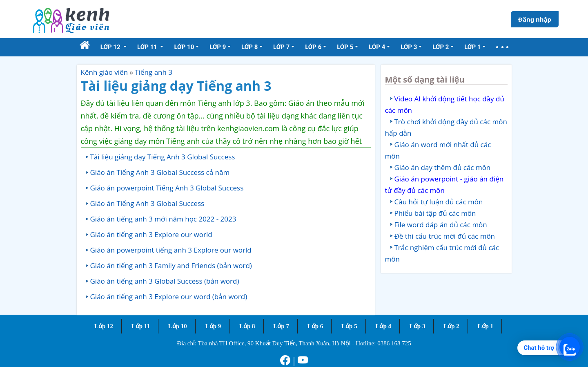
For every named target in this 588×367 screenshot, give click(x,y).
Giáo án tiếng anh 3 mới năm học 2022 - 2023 (163, 219)
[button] (502, 47)
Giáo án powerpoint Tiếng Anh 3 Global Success (167, 188)
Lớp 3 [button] (409, 47)
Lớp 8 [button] (249, 47)
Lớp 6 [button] (313, 47)
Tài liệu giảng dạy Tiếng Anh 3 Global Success (163, 157)
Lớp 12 (104, 326)
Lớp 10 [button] (184, 47)
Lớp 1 (486, 326)
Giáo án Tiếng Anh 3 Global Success (147, 203)
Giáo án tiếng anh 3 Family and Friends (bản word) (171, 265)
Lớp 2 (451, 326)
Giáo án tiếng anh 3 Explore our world (151, 234)
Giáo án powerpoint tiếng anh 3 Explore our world (171, 250)
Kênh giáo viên (105, 72)
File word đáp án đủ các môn (441, 225)
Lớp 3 (418, 326)
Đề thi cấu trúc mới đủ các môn (445, 236)
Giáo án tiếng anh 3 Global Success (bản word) (165, 281)
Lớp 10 (178, 326)
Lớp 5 (349, 326)
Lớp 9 (213, 326)
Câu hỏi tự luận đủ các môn (439, 202)
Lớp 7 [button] (281, 47)
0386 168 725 (394, 343)
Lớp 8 (247, 326)
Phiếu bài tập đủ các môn (435, 213)
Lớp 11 (141, 326)
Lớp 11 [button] (148, 47)
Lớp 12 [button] (111, 47)
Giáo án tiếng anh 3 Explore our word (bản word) (169, 297)
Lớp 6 (315, 326)
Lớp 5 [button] (345, 47)
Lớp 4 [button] (377, 47)
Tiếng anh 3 (154, 72)
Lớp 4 (383, 326)
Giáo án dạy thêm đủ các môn (443, 167)
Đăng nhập (535, 19)
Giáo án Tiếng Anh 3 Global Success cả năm (160, 172)
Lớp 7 (281, 326)
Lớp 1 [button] (472, 47)
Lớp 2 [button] (441, 47)
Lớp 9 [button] (218, 47)
